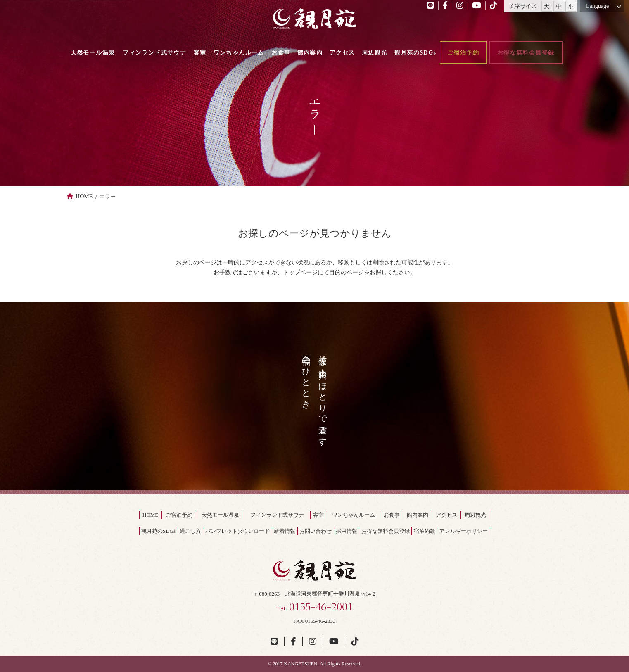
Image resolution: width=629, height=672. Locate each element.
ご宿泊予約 (179, 515)
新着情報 (285, 531)
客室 (318, 515)
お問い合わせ (316, 531)
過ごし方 (190, 531)
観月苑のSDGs (158, 531)
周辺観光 (475, 515)
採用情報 (347, 531)
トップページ (300, 272)
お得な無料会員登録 (386, 531)
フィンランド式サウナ (277, 515)
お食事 (392, 515)
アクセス (446, 515)
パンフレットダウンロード (237, 531)
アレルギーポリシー (464, 531)
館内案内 (418, 515)
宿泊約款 (425, 531)
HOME (84, 197)
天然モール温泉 (220, 515)
